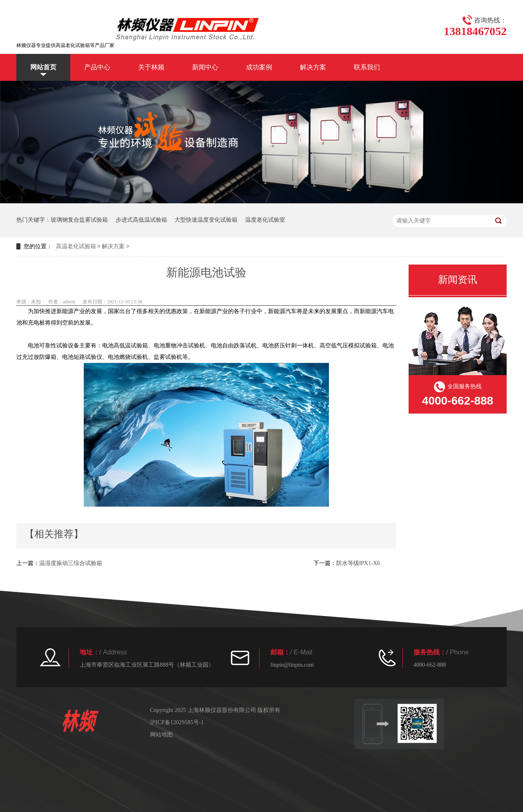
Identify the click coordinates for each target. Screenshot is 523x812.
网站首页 (43, 67)
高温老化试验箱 (76, 246)
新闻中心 (205, 67)
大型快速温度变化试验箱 (206, 220)
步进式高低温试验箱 (141, 220)
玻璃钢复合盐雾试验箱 (79, 220)
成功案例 (259, 67)
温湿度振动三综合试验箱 (71, 563)
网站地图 (161, 735)
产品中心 (97, 67)
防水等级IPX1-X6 (358, 563)
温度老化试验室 (265, 220)
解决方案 (313, 67)
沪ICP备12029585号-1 (177, 722)
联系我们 (367, 67)
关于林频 (151, 67)
